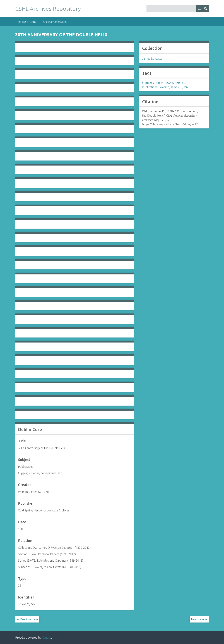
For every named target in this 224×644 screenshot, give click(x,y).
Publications (150, 87)
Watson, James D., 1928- (175, 87)
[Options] (199, 9)
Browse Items (27, 22)
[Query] (178, 9)
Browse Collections (55, 22)
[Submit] (206, 9)
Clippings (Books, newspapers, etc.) (165, 83)
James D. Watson (153, 59)
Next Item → (199, 619)
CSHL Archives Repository (48, 9)
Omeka (47, 638)
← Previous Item (27, 619)
